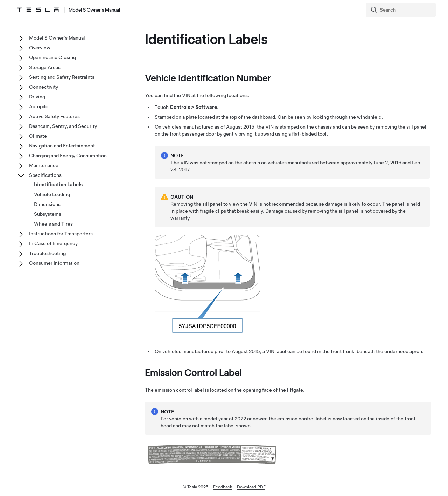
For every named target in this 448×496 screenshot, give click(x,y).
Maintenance (44, 165)
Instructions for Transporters (61, 234)
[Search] (401, 10)
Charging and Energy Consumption (68, 156)
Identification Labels (58, 185)
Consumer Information (54, 263)
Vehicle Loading (52, 194)
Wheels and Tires (53, 224)
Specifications (45, 175)
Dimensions (47, 204)
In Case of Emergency (53, 243)
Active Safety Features (54, 116)
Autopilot (40, 106)
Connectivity (44, 87)
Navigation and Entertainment (62, 146)
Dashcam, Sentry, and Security (63, 126)
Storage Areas (45, 67)
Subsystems (48, 214)
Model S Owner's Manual (57, 38)
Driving (37, 97)
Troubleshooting (47, 253)
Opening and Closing (52, 57)
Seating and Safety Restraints (62, 77)
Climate (38, 136)
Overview (40, 48)
